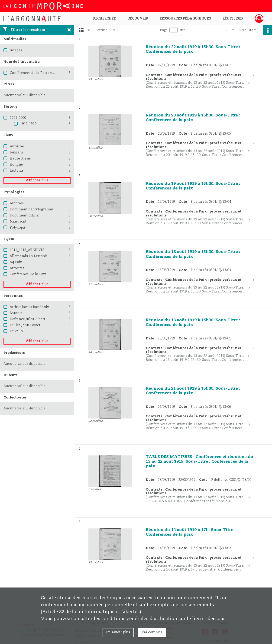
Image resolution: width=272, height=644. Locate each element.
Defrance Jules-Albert (28, 319)
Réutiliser (233, 19)
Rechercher (104, 19)
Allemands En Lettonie (29, 256)
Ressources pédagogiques (185, 19)
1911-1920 (28, 124)
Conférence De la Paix (28, 274)
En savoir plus (118, 632)
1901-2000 (18, 118)
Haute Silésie (20, 159)
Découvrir (138, 19)
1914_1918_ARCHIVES (27, 250)
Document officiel (25, 216)
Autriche (17, 146)
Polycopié (18, 228)
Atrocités (17, 268)
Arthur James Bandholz (29, 307)
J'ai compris (152, 632)
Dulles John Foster (25, 325)
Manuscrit (18, 222)
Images (16, 50)
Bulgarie (17, 153)
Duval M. (17, 331)
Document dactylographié (32, 209)
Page (164, 30)
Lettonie (17, 171)
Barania (16, 313)
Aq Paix (16, 262)
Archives (17, 203)
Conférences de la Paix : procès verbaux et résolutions (54, 73)
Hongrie (16, 165)
